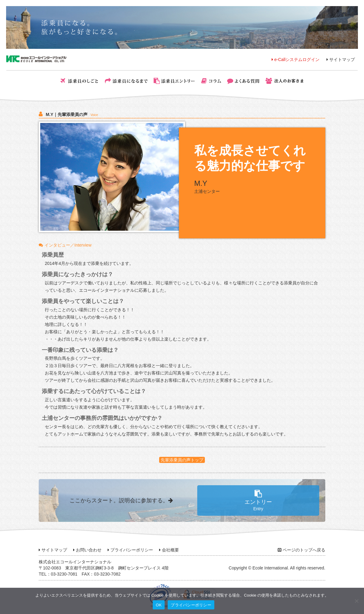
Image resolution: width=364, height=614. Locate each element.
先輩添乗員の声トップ (182, 460)
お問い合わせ (87, 550)
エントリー (258, 500)
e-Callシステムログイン (296, 60)
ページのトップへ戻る (302, 550)
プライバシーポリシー (130, 550)
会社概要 (169, 550)
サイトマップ (341, 60)
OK (159, 605)
